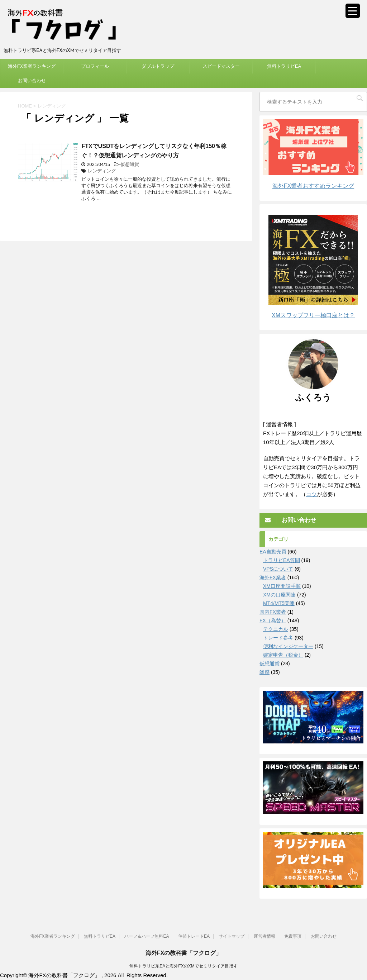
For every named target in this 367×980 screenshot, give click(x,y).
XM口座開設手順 (282, 586)
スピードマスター (221, 66)
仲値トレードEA (194, 936)
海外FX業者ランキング (32, 66)
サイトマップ (232, 936)
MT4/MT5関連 (279, 603)
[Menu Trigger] (353, 11)
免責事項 (293, 936)
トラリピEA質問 (282, 560)
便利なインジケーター (288, 646)
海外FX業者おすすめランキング (313, 186)
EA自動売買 (273, 552)
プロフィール (95, 66)
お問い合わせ (32, 80)
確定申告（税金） (283, 655)
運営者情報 (264, 936)
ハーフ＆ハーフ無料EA (147, 936)
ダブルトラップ (158, 66)
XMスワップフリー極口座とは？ (313, 315)
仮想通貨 (130, 164)
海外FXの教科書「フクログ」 (183, 953)
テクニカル (276, 629)
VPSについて (278, 569)
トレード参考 (278, 638)
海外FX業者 (273, 577)
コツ (311, 494)
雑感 (264, 672)
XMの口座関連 (279, 595)
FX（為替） (273, 620)
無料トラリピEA (284, 66)
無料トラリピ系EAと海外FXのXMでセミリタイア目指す (183, 966)
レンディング (102, 171)
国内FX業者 (273, 612)
